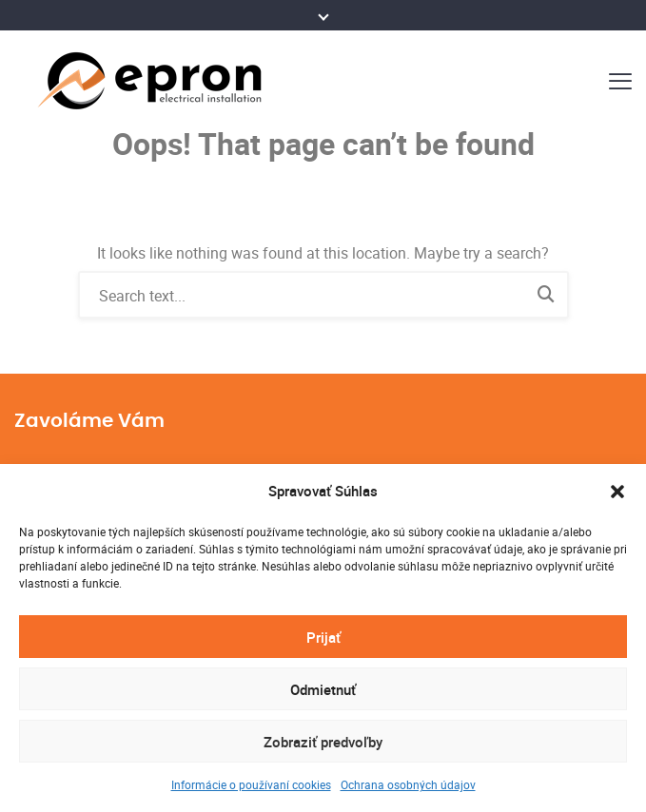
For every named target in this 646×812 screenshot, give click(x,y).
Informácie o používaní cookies (251, 784)
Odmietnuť (323, 689)
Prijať (323, 637)
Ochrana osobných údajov (408, 784)
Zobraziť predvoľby (323, 742)
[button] (617, 492)
